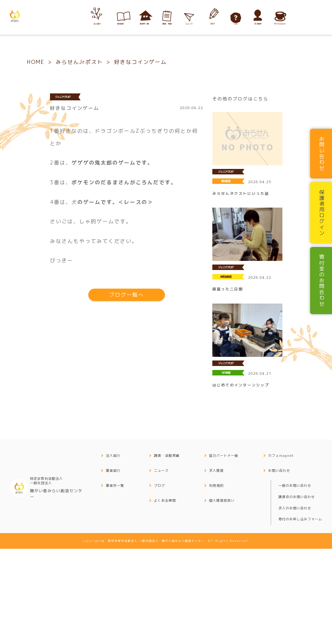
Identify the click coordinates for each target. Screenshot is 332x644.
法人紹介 (113, 552)
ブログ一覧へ (127, 391)
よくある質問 (165, 596)
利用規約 (216, 582)
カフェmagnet (281, 552)
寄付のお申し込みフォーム (300, 615)
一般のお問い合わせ (295, 582)
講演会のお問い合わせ (297, 593)
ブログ (159, 582)
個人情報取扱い (222, 596)
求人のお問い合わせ (295, 604)
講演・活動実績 (167, 552)
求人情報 (216, 567)
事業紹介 (113, 567)
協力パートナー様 (224, 552)
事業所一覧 (115, 582)
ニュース (161, 567)
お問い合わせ (279, 567)
